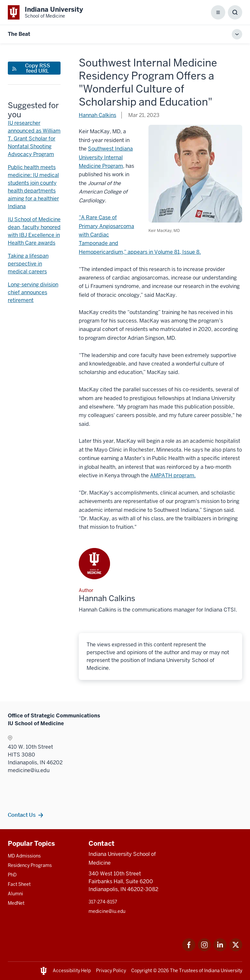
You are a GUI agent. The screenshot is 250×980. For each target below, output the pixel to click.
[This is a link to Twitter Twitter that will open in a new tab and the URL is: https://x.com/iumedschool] (236, 950)
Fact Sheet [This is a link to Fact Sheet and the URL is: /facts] (19, 884)
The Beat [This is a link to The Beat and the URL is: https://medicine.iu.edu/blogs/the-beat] (19, 34)
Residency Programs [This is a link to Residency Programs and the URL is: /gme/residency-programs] (30, 865)
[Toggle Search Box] (235, 12)
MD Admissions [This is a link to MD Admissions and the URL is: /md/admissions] (24, 856)
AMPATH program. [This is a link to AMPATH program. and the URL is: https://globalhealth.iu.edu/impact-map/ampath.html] (173, 476)
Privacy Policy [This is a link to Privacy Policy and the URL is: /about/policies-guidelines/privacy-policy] (111, 971)
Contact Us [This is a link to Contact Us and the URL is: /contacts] (22, 815)
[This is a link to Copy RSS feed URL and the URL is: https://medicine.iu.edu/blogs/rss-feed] (34, 68)
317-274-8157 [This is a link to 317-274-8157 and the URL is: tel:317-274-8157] (103, 902)
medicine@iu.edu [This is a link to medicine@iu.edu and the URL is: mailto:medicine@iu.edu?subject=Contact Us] (107, 911)
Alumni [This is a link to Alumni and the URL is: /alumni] (15, 894)
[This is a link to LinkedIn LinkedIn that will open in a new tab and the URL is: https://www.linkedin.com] (220, 950)
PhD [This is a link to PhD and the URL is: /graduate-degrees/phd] (12, 875)
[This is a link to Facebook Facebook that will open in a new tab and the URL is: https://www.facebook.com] (189, 950)
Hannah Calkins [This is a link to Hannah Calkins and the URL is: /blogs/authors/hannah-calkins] (97, 115)
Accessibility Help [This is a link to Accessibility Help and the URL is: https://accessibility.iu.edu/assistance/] (72, 971)
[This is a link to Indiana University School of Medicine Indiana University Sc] (45, 12)
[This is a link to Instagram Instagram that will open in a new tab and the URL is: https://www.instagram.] (204, 950)
